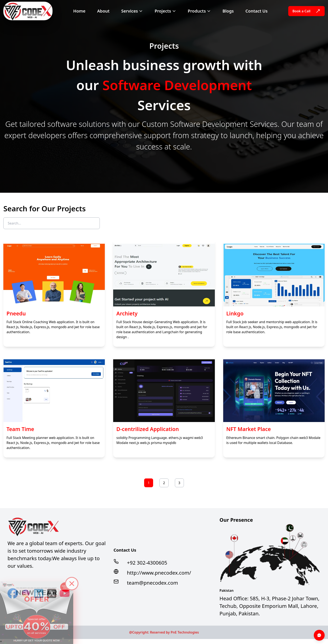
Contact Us (256, 11)
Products (199, 11)
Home (79, 11)
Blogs (228, 11)
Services (132, 11)
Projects (165, 11)
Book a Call (306, 11)
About (103, 11)
